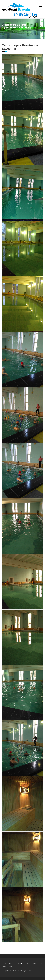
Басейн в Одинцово (15, 963)
